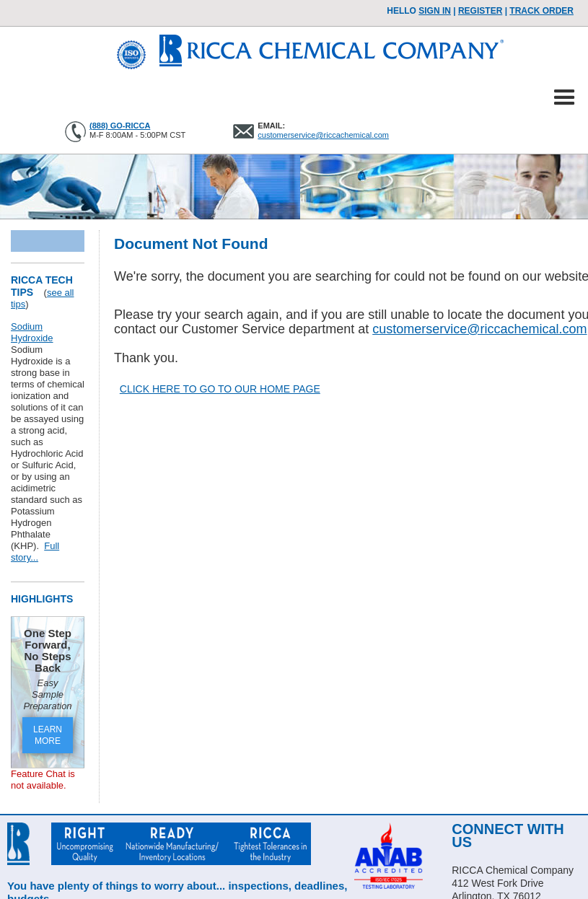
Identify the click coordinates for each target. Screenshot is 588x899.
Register (480, 11)
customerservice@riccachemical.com (323, 135)
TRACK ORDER (541, 11)
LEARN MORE (48, 735)
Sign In (435, 11)
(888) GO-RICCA (120, 126)
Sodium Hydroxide (32, 332)
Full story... (35, 552)
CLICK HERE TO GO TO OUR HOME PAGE (220, 389)
